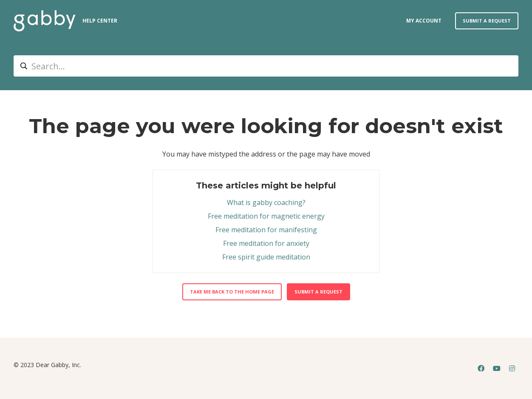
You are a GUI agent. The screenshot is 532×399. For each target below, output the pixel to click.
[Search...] (266, 66)
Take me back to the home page (232, 292)
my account (424, 21)
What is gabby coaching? (266, 202)
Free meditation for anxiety (266, 243)
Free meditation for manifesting (266, 230)
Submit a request (487, 21)
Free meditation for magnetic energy (266, 216)
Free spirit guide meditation (266, 257)
